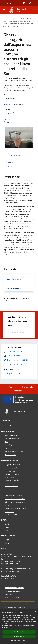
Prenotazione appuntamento (14, 588)
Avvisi (7, 531)
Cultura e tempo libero (12, 468)
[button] (19, 641)
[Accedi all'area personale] (30, 3)
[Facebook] (5, 426)
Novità (12, 19)
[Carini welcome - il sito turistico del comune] (25, 3)
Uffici (6, 442)
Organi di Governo (11, 435)
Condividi (9, 105)
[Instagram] (10, 426)
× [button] (36, 611)
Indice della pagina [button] (13, 156)
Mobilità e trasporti (11, 486)
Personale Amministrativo (14, 451)
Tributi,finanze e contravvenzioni (16, 502)
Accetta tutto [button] (19, 632)
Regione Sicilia (8, 3)
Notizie (7, 524)
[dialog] (19, 627)
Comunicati (20, 19)
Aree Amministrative (12, 439)
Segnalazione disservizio (13, 591)
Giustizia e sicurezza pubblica (15, 499)
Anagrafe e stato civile (12, 465)
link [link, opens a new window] (8, 627)
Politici (7, 448)
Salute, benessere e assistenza (15, 508)
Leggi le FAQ (9, 594)
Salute (29, 19)
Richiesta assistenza (12, 597)
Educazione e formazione (13, 496)
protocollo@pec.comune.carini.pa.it (17, 569)
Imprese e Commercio (12, 474)
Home (4, 19)
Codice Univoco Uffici (9, 576)
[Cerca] (34, 10)
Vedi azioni (19, 105)
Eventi (7, 543)
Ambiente (8, 505)
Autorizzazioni (10, 512)
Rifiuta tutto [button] (19, 636)
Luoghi (7, 540)
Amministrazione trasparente (15, 607)
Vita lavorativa (10, 471)
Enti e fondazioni (10, 445)
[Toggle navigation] (4, 10)
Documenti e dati (11, 455)
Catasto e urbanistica (12, 480)
